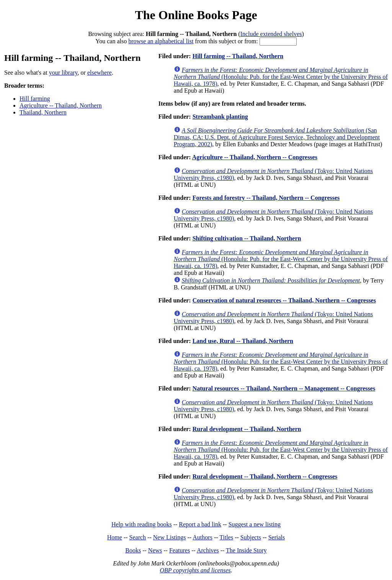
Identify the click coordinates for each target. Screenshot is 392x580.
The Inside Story (246, 550)
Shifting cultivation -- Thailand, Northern (247, 238)
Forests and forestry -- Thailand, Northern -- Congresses (266, 198)
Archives (208, 550)
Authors (203, 537)
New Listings (170, 537)
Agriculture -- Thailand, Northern (61, 105)
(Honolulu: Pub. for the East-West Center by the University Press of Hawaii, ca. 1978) (281, 77)
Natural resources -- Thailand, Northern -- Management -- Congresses (284, 388)
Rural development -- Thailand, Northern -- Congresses (265, 476)
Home (115, 537)
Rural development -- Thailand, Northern (247, 429)
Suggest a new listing (255, 524)
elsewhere (100, 73)
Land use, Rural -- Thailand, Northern (243, 341)
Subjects (251, 537)
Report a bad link (200, 524)
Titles (226, 537)
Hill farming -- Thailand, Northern (238, 56)
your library (63, 73)
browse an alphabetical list (161, 41)
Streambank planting (220, 117)
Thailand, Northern (43, 112)
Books (133, 550)
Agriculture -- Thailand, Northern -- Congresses (255, 157)
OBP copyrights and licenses (195, 570)
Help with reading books (142, 524)
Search (138, 537)
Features (180, 550)
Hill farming (35, 99)
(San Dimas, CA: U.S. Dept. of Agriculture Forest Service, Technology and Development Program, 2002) (277, 137)
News (155, 550)
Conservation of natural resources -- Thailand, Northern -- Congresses (284, 300)
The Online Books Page (196, 15)
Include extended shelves (271, 34)
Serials (277, 537)
